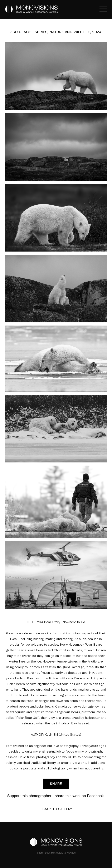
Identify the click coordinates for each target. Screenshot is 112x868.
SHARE (56, 784)
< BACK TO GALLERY (56, 809)
